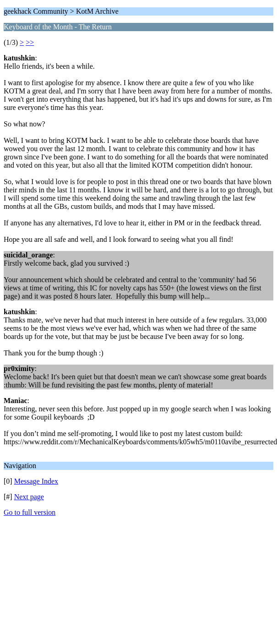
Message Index (36, 481)
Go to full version (30, 512)
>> (30, 42)
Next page (29, 497)
